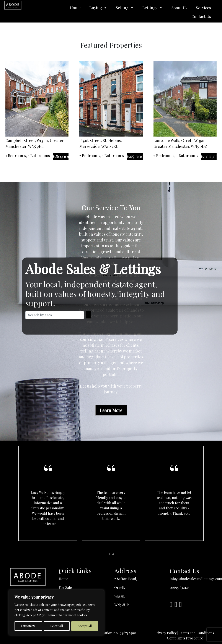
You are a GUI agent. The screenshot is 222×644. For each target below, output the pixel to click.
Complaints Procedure (185, 638)
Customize (28, 626)
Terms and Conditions (196, 633)
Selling (125, 8)
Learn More (111, 410)
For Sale (65, 587)
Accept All (85, 626)
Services (203, 8)
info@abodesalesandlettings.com (196, 579)
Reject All (57, 626)
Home (75, 8)
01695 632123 (180, 587)
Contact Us (201, 16)
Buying (98, 8)
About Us (179, 8)
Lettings (153, 8)
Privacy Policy (165, 633)
